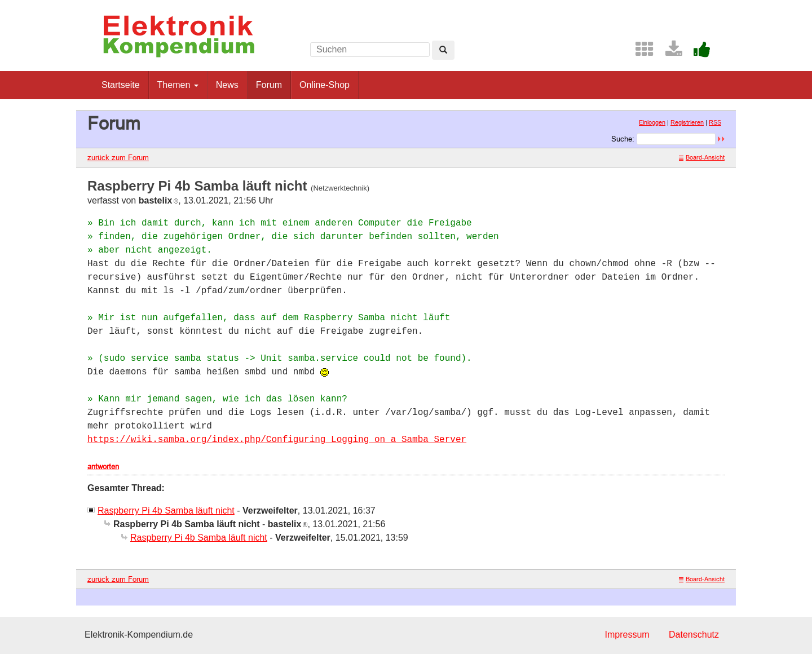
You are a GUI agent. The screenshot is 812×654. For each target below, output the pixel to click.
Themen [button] (178, 85)
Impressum (627, 635)
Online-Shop (325, 85)
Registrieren (687, 122)
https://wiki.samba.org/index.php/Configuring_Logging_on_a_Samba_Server (277, 440)
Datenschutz (694, 635)
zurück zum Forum (118, 157)
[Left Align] (443, 50)
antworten (103, 466)
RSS (715, 122)
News (227, 85)
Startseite (121, 85)
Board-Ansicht (702, 157)
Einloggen (652, 122)
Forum (269, 85)
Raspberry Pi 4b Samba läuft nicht (166, 511)
